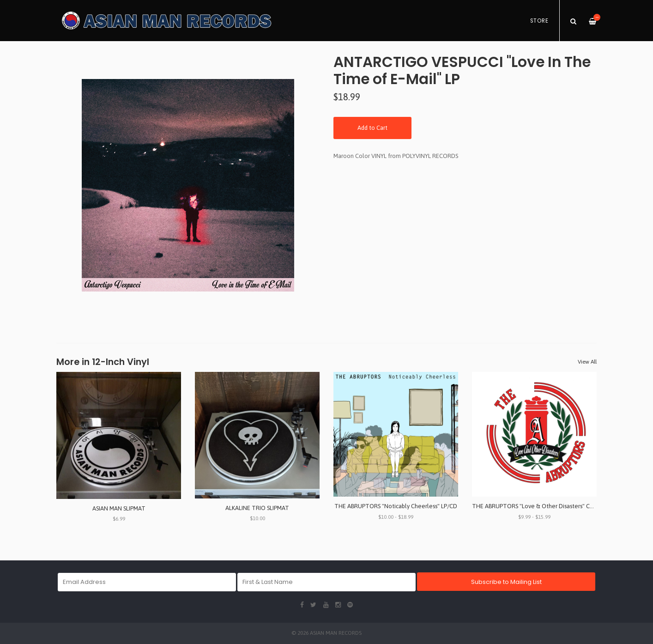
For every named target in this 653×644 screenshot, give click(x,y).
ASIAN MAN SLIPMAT (119, 508)
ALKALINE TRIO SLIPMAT (257, 508)
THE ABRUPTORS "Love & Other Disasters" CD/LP (537, 506)
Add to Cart (372, 128)
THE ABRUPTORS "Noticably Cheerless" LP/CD (396, 506)
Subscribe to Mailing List (506, 582)
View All (587, 362)
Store (539, 21)
